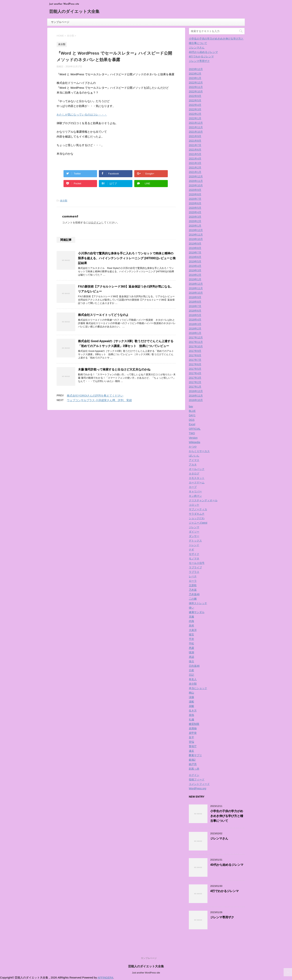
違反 (191, 751)
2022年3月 (195, 109)
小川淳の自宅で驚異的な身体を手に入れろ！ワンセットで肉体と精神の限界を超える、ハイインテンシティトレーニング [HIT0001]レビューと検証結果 (127, 258)
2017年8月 (195, 355)
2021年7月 (195, 145)
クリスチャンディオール (203, 500)
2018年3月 (195, 324)
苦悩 (191, 742)
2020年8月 (195, 194)
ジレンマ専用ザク (199, 61)
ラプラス (194, 572)
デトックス (195, 541)
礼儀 (191, 719)
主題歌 (193, 585)
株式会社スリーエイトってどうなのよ (103, 315)
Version (193, 438)
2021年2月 (195, 168)
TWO (192, 433)
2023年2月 (195, 74)
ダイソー (194, 532)
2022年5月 (195, 100)
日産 (191, 670)
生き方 (193, 711)
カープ (193, 487)
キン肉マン (195, 496)
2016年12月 (196, 391)
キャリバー (195, 491)
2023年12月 (196, 69)
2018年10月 (196, 293)
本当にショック (198, 688)
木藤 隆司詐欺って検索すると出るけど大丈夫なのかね (114, 369)
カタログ (194, 474)
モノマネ (194, 558)
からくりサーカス (199, 451)
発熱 (191, 715)
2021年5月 (195, 154)
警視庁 (193, 746)
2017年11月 (196, 342)
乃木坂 (193, 590)
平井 (191, 639)
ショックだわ (197, 518)
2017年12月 (196, 337)
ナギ (191, 550)
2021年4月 (195, 159)
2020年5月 (195, 208)
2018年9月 (195, 297)
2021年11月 (196, 127)
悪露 (191, 648)
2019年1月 (195, 279)
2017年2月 (195, 382)
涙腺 (191, 697)
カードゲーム (197, 482)
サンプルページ (60, 22)
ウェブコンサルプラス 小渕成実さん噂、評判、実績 (99, 400)
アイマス (194, 460)
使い (191, 608)
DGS (192, 420)
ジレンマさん (197, 48)
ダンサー (194, 536)
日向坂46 (194, 666)
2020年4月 (195, 212)
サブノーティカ (198, 509)
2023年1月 (195, 78)
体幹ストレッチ (198, 603)
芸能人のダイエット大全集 (74, 12)
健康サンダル (197, 612)
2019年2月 (195, 275)
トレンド (194, 545)
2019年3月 (195, 270)
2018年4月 (195, 320)
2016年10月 (196, 400)
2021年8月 (195, 141)
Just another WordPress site (146, 973)
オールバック (197, 469)
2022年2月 (195, 114)
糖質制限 (194, 724)
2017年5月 (195, 369)
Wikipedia (195, 442)
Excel (192, 424)
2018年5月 (195, 315)
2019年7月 (195, 253)
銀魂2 (192, 760)
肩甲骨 (193, 733)
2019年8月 (195, 248)
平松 (191, 643)
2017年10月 (196, 346)
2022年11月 (196, 87)
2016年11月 (196, 396)
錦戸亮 (193, 764)
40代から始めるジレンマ (203, 52)
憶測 (191, 652)
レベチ (193, 576)
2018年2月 (195, 329)
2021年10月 (196, 132)
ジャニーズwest (198, 523)
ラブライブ (195, 567)
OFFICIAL (195, 429)
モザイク (194, 554)
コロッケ (194, 505)
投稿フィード (197, 779)
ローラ (193, 581)
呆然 (191, 626)
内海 (191, 621)
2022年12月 (196, 83)
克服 (191, 617)
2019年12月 (196, 230)
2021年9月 (195, 136)
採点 (191, 661)
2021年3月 (195, 163)
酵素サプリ (195, 755)
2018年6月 (195, 311)
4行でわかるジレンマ (201, 56)
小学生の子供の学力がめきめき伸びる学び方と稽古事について (227, 816)
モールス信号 (197, 563)
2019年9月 (195, 244)
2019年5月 (195, 261)
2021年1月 (195, 172)
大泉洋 (193, 630)
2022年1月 (195, 118)
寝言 (191, 635)
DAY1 (192, 415)
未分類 (64, 201)
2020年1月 (195, 226)
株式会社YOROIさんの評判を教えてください (95, 396)
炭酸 (191, 706)
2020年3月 (195, 217)
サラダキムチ (197, 514)
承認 (191, 657)
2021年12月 (196, 123)
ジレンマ (194, 527)
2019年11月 (196, 235)
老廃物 (193, 728)
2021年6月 (195, 150)
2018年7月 (195, 306)
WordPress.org (197, 788)
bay (191, 406)
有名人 (193, 679)
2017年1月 (195, 387)
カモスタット (197, 478)
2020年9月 (195, 190)
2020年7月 (195, 199)
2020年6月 (195, 203)
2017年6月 (195, 364)
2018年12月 (196, 284)
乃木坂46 (194, 594)
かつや (193, 447)
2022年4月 (195, 105)
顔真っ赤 (194, 769)
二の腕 (193, 599)
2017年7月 (195, 360)
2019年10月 (196, 239)
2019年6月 (195, 257)
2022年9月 (195, 96)
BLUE (192, 411)
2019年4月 (195, 266)
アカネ (193, 465)
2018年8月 (195, 302)
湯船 (191, 702)
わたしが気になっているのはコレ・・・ (82, 115)
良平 (191, 737)
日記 (191, 675)
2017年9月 (195, 351)
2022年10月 (196, 91)
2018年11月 (196, 288)
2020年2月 (195, 221)
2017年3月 (195, 378)
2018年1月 (195, 333)
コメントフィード (199, 784)
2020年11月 (196, 181)
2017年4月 (195, 373)
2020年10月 (196, 185)
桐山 (191, 693)
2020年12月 (196, 176)
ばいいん (194, 456)
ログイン (96, 222)
